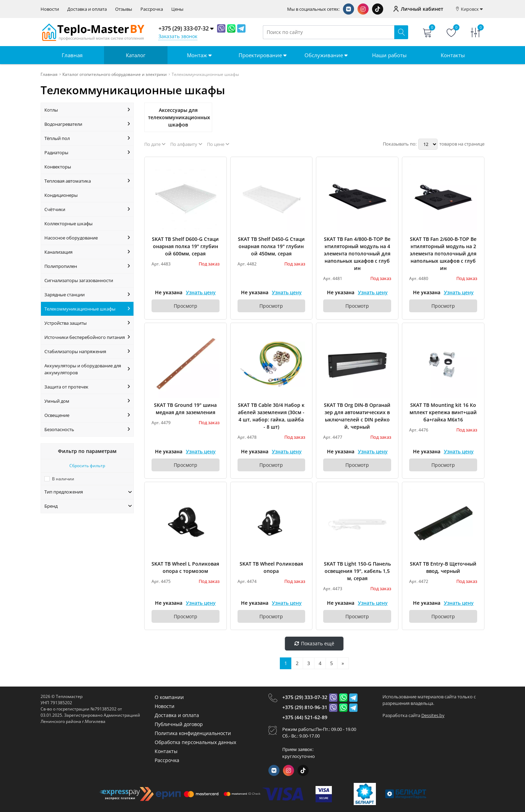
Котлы (87, 110)
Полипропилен (87, 266)
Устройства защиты (87, 323)
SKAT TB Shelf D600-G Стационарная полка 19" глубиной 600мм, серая (185, 246)
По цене (218, 144)
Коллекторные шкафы (68, 224)
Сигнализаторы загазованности (79, 280)
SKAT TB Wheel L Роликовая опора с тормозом (185, 567)
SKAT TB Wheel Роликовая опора (271, 567)
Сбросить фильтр (87, 466)
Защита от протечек (87, 387)
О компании (169, 697)
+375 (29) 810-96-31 (305, 707)
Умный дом (87, 401)
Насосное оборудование (87, 238)
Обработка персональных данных (195, 742)
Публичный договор (179, 724)
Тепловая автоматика (87, 181)
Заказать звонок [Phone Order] (178, 36)
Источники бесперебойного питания (87, 337)
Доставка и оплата (87, 9)
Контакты (453, 55)
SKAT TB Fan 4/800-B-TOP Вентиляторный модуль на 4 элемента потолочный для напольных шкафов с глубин (357, 254)
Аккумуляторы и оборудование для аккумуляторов (87, 369)
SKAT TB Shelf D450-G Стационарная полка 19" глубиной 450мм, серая (271, 246)
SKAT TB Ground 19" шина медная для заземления (185, 409)
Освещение (87, 415)
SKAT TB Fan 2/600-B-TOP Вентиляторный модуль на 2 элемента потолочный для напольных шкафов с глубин (443, 254)
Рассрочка (152, 9)
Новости (50, 9)
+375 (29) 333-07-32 (305, 697)
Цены (177, 9)
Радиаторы (87, 152)
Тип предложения (88, 492)
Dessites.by (433, 715)
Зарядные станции (87, 295)
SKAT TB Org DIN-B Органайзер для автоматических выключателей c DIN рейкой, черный (357, 416)
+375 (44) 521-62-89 (305, 717)
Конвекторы (58, 167)
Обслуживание (326, 55)
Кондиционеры (61, 195)
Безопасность (87, 429)
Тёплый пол (87, 138)
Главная (72, 55)
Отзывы (124, 9)
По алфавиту (186, 144)
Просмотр (186, 306)
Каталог (136, 55)
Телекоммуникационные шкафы (87, 309)
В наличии (63, 479)
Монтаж (199, 55)
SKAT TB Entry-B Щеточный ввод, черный (443, 567)
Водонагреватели (87, 124)
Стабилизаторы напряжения (87, 351)
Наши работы (389, 55)
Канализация (87, 252)
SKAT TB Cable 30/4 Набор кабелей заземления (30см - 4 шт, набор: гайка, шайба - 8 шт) (271, 416)
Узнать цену (201, 292)
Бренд (88, 506)
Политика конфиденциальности (193, 733)
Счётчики (87, 209)
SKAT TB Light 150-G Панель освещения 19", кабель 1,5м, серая (357, 571)
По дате (155, 144)
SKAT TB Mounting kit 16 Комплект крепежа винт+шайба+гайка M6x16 (443, 412)
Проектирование (262, 55)
